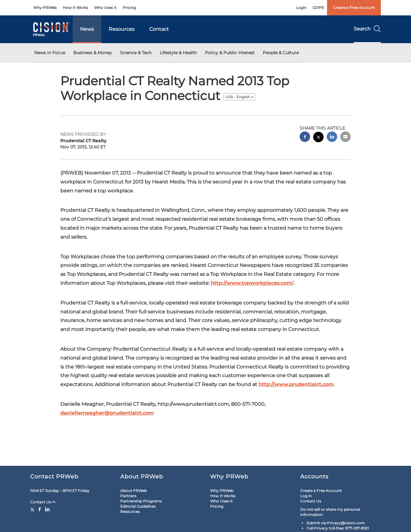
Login (301, 8)
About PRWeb (134, 491)
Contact (159, 29)
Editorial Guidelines (138, 506)
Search (367, 29)
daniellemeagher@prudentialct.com (107, 413)
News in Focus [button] (50, 53)
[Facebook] (40, 509)
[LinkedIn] (47, 509)
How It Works (75, 8)
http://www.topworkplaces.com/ (252, 283)
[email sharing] (345, 137)
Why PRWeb (45, 8)
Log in (306, 496)
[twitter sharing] (318, 138)
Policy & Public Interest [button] (230, 53)
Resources (122, 29)
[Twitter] (33, 509)
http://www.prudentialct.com (296, 384)
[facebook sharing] (305, 137)
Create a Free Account (354, 8)
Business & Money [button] (93, 53)
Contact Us (43, 502)
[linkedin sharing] (332, 137)
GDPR (318, 8)
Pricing (129, 8)
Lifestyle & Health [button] (178, 53)
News (87, 29)
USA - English (239, 97)
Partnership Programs (141, 501)
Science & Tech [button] (136, 53)
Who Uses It (105, 8)
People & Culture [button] (281, 53)
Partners (128, 496)
